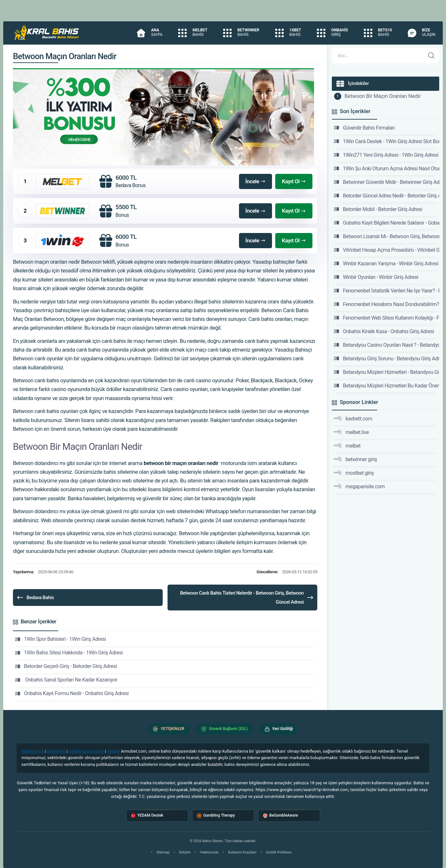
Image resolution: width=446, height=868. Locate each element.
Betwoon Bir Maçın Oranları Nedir (383, 96)
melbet (347, 446)
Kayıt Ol (294, 181)
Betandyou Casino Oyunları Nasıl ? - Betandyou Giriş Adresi (386, 345)
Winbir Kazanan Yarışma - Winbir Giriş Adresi (386, 263)
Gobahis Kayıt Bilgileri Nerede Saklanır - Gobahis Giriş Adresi (386, 223)
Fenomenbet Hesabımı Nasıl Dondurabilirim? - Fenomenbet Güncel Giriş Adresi (386, 304)
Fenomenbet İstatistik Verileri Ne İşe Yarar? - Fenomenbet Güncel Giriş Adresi (386, 291)
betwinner (56, 751)
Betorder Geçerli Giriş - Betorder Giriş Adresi (66, 666)
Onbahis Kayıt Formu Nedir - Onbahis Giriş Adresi (72, 693)
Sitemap (163, 852)
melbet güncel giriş (86, 751)
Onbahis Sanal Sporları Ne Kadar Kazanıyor (66, 680)
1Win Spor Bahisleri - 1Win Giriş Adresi (60, 639)
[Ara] (431, 56)
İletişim (185, 852)
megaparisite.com (359, 486)
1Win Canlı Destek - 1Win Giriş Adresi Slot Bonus (386, 141)
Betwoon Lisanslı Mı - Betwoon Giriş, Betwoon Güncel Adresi (386, 236)
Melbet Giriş (33, 751)
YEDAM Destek (147, 815)
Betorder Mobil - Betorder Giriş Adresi (378, 209)
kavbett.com (353, 418)
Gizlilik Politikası (279, 852)
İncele (256, 181)
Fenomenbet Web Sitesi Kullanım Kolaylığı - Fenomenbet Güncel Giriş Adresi (386, 318)
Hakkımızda (209, 852)
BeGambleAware (281, 815)
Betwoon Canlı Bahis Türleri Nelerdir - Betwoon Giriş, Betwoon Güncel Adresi (247, 598)
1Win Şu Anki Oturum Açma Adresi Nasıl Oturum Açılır (386, 168)
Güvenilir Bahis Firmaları (364, 128)
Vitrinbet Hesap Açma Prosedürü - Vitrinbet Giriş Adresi (386, 250)
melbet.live (351, 432)
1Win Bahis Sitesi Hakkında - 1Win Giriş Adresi (69, 653)
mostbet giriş (354, 473)
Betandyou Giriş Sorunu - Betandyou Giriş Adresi (386, 358)
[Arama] (378, 56)
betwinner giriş (355, 459)
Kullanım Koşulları (242, 852)
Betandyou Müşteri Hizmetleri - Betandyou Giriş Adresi (386, 372)
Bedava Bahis (35, 598)
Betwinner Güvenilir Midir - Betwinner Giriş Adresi (386, 182)
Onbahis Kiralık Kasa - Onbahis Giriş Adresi (384, 331)
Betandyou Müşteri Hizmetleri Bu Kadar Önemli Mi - (386, 386)
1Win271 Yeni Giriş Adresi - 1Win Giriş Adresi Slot (386, 155)
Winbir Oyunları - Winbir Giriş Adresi (376, 277)
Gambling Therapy (216, 815)
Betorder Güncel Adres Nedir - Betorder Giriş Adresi (386, 196)
